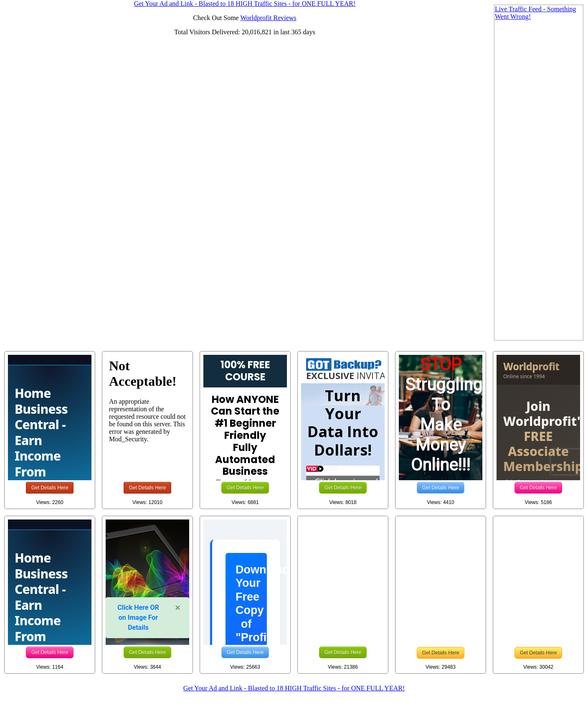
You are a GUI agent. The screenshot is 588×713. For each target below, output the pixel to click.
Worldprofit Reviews (268, 18)
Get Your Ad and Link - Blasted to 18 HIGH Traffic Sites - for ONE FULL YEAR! (294, 688)
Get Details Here (50, 488)
